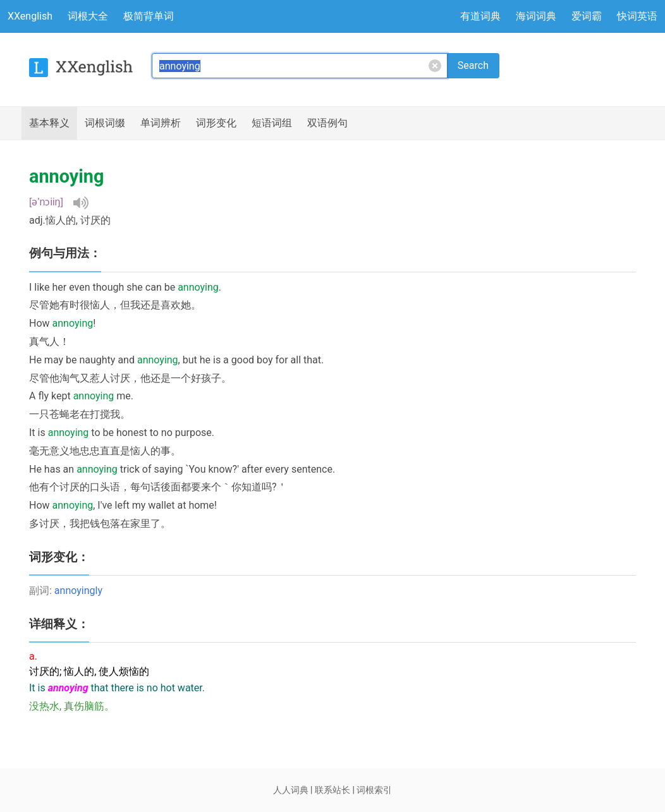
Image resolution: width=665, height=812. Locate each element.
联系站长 (332, 790)
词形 (216, 123)
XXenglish (30, 16)
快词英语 (637, 16)
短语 (272, 123)
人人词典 (291, 790)
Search (473, 65)
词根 (105, 123)
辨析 (161, 123)
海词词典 (536, 16)
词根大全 (88, 16)
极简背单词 (149, 16)
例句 (327, 123)
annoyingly (78, 591)
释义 (49, 123)
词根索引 (374, 790)
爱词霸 (587, 16)
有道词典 (480, 16)
